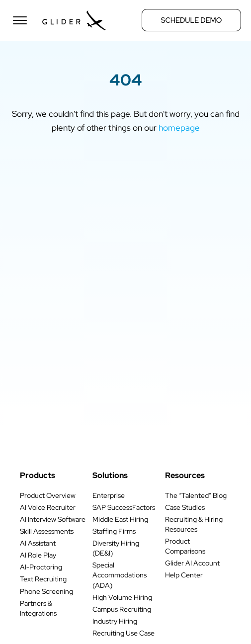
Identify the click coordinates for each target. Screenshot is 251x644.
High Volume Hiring (122, 597)
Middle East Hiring (120, 519)
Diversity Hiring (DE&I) (116, 548)
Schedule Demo (192, 20)
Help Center (184, 575)
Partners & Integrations (38, 608)
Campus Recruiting (122, 609)
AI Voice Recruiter (48, 507)
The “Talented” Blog (196, 495)
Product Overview (48, 495)
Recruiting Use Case (124, 633)
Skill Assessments (47, 531)
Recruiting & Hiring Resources (194, 524)
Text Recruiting (43, 579)
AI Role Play (38, 555)
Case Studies (185, 507)
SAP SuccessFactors (124, 507)
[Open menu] (20, 20)
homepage (179, 127)
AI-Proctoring (41, 567)
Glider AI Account (192, 563)
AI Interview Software (53, 519)
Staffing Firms (114, 531)
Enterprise (109, 495)
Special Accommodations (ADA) (120, 575)
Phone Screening (46, 591)
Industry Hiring (115, 621)
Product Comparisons (185, 546)
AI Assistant (38, 543)
